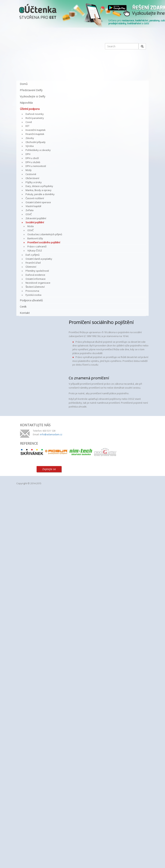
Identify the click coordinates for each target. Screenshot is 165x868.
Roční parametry (35, 118)
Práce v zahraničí (37, 246)
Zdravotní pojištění (36, 218)
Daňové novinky (35, 114)
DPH (28, 154)
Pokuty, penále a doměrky (40, 194)
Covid (29, 122)
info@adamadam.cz (51, 434)
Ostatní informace (36, 279)
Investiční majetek (36, 130)
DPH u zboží (32, 158)
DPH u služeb (33, 162)
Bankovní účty (35, 238)
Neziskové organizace (38, 283)
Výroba (30, 146)
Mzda (31, 226)
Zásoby (30, 138)
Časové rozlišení (35, 198)
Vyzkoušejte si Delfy (33, 96)
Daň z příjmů (33, 255)
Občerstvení (32, 178)
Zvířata (29, 210)
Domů (24, 84)
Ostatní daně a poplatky (39, 259)
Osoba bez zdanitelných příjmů (45, 234)
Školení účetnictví (35, 287)
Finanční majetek (35, 134)
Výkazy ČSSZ (35, 250)
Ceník (23, 306)
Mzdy (29, 170)
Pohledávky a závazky (38, 150)
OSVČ (29, 214)
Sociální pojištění (35, 222)
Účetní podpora (30, 109)
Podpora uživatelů (31, 300)
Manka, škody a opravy (38, 190)
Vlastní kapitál (33, 206)
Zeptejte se (49, 469)
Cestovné (31, 174)
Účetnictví (31, 267)
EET (27, 126)
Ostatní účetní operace (38, 202)
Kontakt (25, 313)
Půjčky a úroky (34, 182)
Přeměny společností (37, 271)
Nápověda (26, 103)
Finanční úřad (33, 263)
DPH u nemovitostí (36, 166)
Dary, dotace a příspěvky (39, 186)
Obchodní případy (36, 142)
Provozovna (32, 291)
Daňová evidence (35, 275)
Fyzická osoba (33, 295)
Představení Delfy (31, 90)
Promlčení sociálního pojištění (44, 242)
